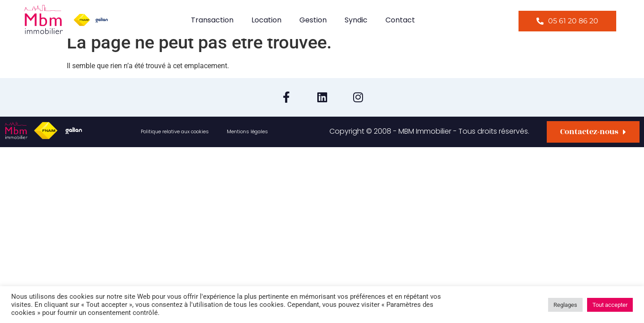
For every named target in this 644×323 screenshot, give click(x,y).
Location (266, 20)
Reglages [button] (565, 305)
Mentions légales (247, 131)
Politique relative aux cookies (175, 131)
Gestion (313, 20)
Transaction (212, 20)
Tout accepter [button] (610, 305)
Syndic (356, 20)
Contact (400, 20)
